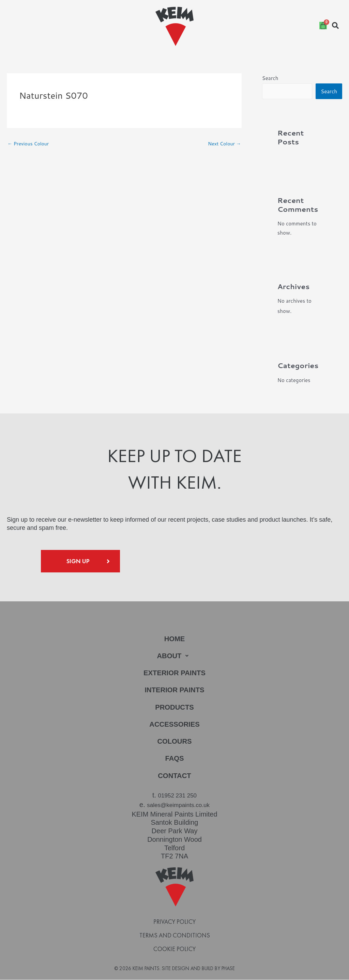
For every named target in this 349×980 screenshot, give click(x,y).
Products (174, 709)
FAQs (174, 761)
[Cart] (323, 26)
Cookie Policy (174, 950)
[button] (174, 657)
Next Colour (223, 144)
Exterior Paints (175, 674)
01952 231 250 (177, 798)
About (174, 657)
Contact (174, 778)
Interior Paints (174, 691)
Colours (175, 744)
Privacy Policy (174, 922)
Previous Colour (30, 144)
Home (175, 639)
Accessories (175, 726)
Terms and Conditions (175, 936)
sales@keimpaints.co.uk (178, 806)
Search (270, 78)
